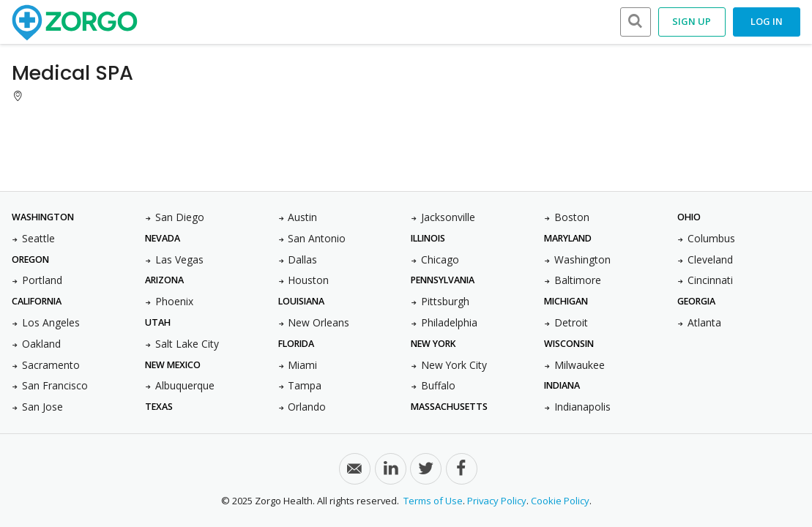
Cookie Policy (560, 501)
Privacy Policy (497, 501)
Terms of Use (433, 501)
